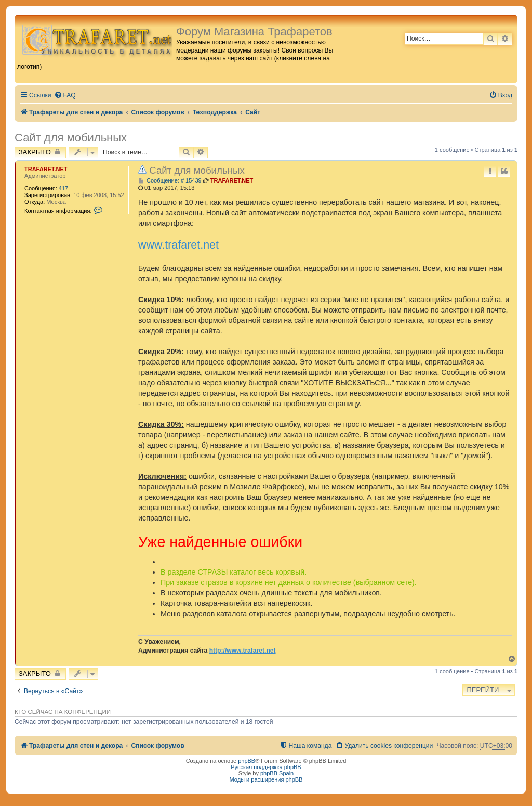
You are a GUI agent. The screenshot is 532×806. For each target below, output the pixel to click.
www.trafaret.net (178, 245)
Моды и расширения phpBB (266, 779)
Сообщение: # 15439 (170, 181)
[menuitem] (65, 95)
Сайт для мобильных (71, 138)
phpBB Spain (277, 773)
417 (63, 188)
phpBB (247, 761)
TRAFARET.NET (46, 169)
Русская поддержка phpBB (266, 767)
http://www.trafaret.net (243, 651)
